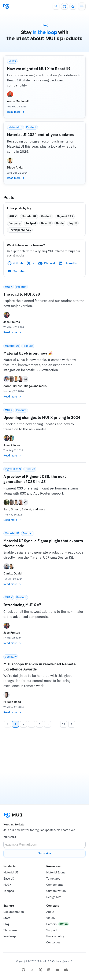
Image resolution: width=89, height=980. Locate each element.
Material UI (11, 872)
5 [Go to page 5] (48, 724)
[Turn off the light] (73, 6)
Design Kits (54, 897)
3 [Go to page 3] (31, 724)
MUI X (7, 885)
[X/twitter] (40, 970)
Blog (6, 924)
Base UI (9, 879)
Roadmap (10, 936)
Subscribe (45, 853)
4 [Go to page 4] (40, 724)
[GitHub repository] (64, 6)
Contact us (53, 942)
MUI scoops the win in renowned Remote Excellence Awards (40, 667)
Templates (53, 879)
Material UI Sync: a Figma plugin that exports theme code (43, 543)
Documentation (14, 912)
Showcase (10, 930)
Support (52, 930)
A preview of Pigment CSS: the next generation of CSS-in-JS (35, 479)
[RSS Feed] (32, 970)
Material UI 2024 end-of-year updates (40, 135)
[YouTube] (57, 970)
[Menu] (82, 6)
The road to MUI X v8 (22, 294)
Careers (51, 924)
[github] (23, 970)
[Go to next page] (72, 724)
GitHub (15, 263)
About (50, 912)
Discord (47, 263)
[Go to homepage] (6, 6)
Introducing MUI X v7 (22, 605)
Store (7, 918)
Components (55, 885)
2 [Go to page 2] (23, 724)
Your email (10, 837)
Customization (56, 891)
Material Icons (56, 872)
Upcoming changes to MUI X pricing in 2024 (42, 417)
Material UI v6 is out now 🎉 (28, 353)
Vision (51, 918)
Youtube (16, 271)
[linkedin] (49, 970)
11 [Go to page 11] (64, 724)
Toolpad (9, 891)
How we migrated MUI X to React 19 (39, 69)
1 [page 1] (15, 724)
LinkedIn (68, 263)
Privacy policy (55, 936)
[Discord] (66, 970)
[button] (13, 217)
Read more (16, 112)
